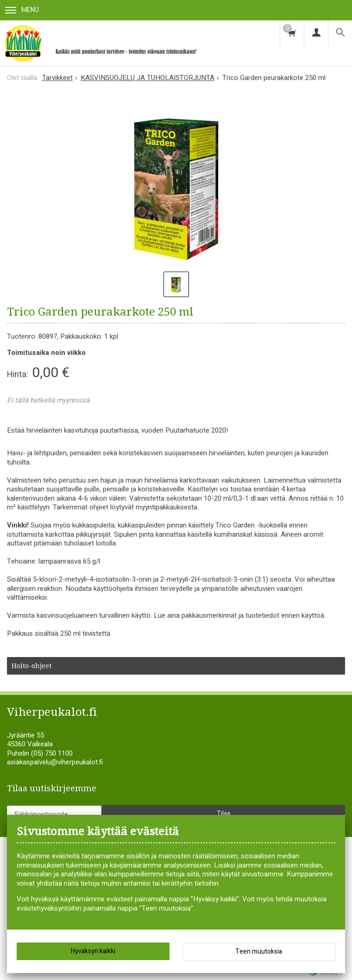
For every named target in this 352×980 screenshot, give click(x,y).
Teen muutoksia (259, 952)
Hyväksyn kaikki (93, 951)
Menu (22, 10)
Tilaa (223, 814)
